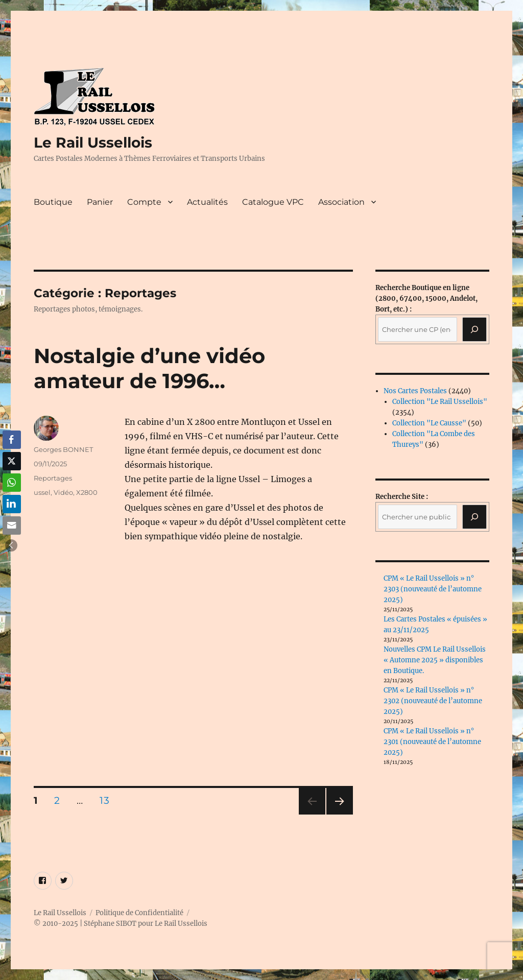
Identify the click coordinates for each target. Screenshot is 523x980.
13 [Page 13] (108, 800)
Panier (100, 202)
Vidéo (63, 492)
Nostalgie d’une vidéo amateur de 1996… (149, 368)
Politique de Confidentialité (139, 913)
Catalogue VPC (273, 202)
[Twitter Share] (12, 461)
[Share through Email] (12, 525)
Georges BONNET (63, 449)
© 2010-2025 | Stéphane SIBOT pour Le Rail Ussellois (121, 924)
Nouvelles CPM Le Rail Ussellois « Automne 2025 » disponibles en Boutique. (435, 660)
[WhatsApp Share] (12, 483)
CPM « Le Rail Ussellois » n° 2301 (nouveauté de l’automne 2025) (432, 742)
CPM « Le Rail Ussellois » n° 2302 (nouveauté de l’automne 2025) (433, 701)
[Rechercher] (474, 517)
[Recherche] (474, 329)
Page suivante (338, 814)
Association (341, 202)
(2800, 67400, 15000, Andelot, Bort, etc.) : (426, 298)
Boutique (53, 202)
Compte (144, 202)
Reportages (53, 478)
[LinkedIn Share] (12, 504)
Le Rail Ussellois (93, 142)
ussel (42, 492)
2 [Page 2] (60, 800)
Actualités (207, 202)
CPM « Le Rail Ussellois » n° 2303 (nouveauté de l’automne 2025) (433, 589)
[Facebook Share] (12, 440)
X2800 (87, 492)
